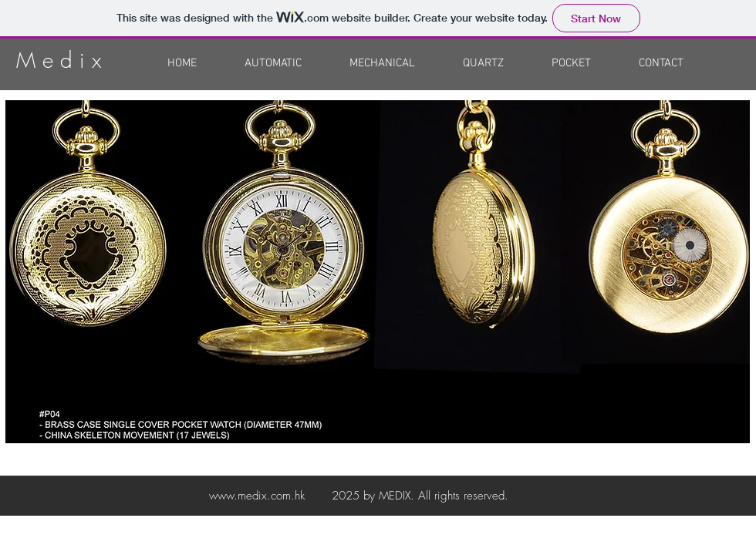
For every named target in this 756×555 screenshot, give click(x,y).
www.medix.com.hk (257, 496)
